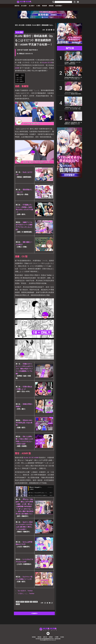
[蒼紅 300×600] (70, 177)
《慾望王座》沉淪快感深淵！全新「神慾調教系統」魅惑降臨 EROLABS (73, 123)
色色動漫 (28, 25)
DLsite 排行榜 (47, 63)
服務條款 (34, 637)
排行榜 (31, 458)
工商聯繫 (57, 637)
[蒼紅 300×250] (70, 44)
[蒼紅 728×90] (48, 18)
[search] (63, 2)
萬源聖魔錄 (59, 6)
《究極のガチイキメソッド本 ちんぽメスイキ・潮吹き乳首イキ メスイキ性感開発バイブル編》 (24, 369)
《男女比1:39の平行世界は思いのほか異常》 (24, 423)
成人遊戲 (35, 602)
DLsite (26, 458)
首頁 (16, 25)
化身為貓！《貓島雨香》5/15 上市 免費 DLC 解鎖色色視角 (73, 63)
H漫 (31, 602)
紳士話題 (24, 6)
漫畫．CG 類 (19, 80)
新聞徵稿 (51, 637)
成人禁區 (32, 6)
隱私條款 (40, 637)
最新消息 (17, 6)
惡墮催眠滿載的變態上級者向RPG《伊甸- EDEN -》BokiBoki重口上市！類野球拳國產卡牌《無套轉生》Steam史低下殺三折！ (73, 78)
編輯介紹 (45, 637)
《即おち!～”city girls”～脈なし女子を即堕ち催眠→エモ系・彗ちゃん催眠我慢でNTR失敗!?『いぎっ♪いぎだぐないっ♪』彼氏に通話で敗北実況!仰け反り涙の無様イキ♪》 (25, 506)
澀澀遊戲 (51, 6)
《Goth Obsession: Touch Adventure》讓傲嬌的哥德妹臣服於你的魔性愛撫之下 (73, 93)
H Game (27, 602)
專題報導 (44, 6)
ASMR (17, 68)
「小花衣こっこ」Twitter (25, 593)
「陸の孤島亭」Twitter (25, 591)
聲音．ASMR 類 (20, 81)
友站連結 (62, 637)
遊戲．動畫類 (20, 78)
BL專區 (38, 6)
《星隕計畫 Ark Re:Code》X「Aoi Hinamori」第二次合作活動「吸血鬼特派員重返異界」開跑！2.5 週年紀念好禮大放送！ (73, 108)
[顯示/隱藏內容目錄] (22, 75)
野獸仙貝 (22, 54)
